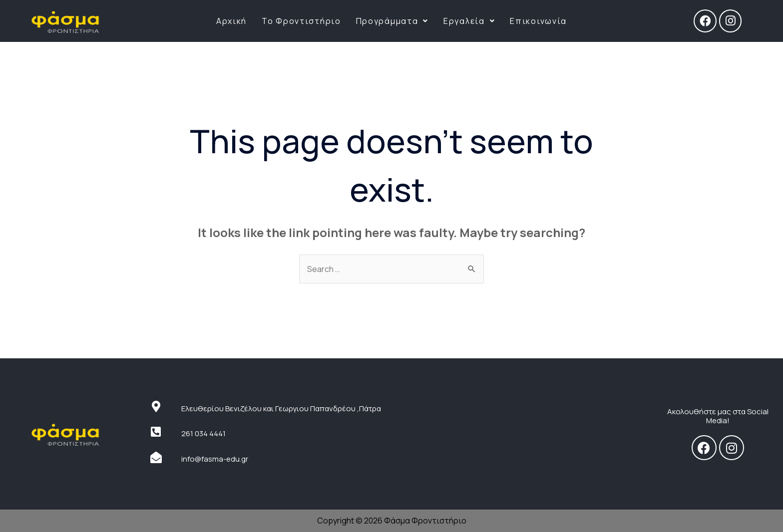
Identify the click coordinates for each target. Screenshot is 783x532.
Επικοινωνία (538, 21)
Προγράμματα (392, 21)
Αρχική (231, 21)
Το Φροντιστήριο (301, 21)
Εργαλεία (469, 21)
